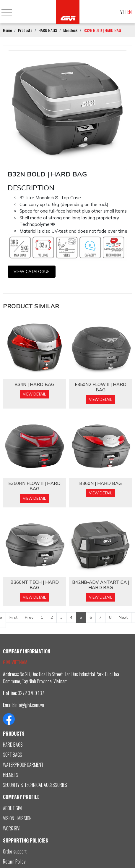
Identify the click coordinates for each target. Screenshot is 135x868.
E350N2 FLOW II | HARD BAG (101, 387)
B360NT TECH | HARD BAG (35, 585)
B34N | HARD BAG (34, 385)
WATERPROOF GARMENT (23, 765)
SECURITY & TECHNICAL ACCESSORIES (35, 785)
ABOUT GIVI (13, 808)
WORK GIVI (12, 828)
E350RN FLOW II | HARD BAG (34, 486)
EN (130, 12)
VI (122, 12)
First (13, 617)
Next (123, 617)
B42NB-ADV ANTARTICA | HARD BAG (101, 585)
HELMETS (11, 775)
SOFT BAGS (13, 755)
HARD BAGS (13, 745)
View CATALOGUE (32, 271)
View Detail (34, 394)
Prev (29, 617)
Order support (15, 851)
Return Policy (14, 861)
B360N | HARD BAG (100, 483)
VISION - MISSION (17, 818)
